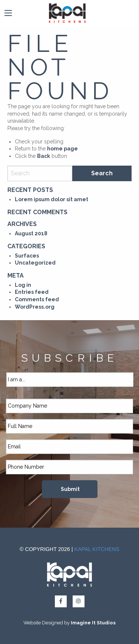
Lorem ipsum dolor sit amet (52, 199)
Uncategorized (35, 263)
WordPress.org (35, 307)
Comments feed (37, 299)
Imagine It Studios (93, 623)
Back (44, 156)
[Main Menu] (8, 13)
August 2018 (31, 233)
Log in (23, 285)
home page (62, 149)
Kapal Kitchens (97, 549)
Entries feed (32, 292)
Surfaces (27, 256)
